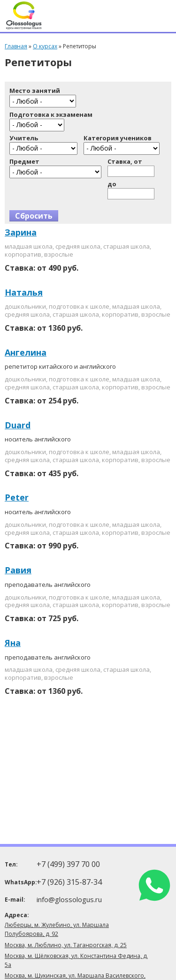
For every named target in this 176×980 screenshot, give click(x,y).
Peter (17, 497)
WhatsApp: (20, 882)
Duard (18, 425)
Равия (18, 570)
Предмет (24, 162)
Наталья (24, 292)
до (112, 184)
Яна (13, 643)
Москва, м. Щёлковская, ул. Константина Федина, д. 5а (76, 960)
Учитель (24, 138)
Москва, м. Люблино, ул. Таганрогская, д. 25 (66, 945)
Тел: (11, 864)
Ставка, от (125, 162)
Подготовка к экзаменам (51, 115)
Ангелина (26, 352)
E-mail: (15, 900)
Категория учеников (118, 138)
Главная (16, 46)
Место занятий (35, 91)
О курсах (45, 46)
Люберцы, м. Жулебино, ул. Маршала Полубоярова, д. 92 (57, 929)
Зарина (21, 232)
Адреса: (17, 915)
